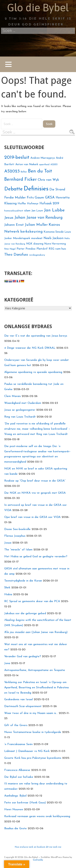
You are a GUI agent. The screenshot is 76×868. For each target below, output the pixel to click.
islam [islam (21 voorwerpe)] (27, 211)
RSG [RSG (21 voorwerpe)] (51, 249)
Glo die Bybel (38, 7)
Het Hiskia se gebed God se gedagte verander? (36, 557)
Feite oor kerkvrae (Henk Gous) (25, 803)
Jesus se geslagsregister (20, 410)
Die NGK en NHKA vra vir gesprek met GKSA (35, 493)
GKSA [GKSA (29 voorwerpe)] (50, 198)
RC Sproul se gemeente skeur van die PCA (32, 601)
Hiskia (8, 595)
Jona (7, 663)
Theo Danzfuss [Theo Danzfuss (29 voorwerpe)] (16, 255)
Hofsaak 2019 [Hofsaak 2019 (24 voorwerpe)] (49, 204)
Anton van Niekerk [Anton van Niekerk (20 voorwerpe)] (27, 164)
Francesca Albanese (17, 770)
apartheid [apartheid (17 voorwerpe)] (44, 165)
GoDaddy (38, 860)
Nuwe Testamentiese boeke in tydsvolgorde (33, 732)
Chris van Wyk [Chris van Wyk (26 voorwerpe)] (48, 180)
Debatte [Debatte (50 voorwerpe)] (13, 189)
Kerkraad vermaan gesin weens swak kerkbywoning (37, 816)
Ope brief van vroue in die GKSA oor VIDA (32, 517)
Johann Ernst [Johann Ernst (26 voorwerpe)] (14, 225)
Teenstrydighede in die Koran (23, 581)
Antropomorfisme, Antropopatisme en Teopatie (35, 670)
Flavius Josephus (15, 536)
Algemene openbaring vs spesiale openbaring (33, 372)
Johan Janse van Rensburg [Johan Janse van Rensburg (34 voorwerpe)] (39, 218)
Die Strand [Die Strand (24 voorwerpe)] (57, 190)
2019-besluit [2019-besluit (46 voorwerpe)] (17, 158)
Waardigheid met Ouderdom (23, 403)
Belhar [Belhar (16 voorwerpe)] (24, 172)
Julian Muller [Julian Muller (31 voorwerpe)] (36, 225)
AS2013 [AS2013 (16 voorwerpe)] (54, 165)
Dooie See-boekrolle (17, 529)
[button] (8, 64)
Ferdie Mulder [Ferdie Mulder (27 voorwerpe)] (15, 198)
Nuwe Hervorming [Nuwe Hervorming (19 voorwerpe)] (55, 244)
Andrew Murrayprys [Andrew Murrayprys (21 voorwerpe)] (43, 158)
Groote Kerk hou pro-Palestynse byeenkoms (33, 758)
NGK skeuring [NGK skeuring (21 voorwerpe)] (35, 244)
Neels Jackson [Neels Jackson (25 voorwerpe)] (54, 238)
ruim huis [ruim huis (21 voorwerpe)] (61, 249)
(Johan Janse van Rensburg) (36, 632)
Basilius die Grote (16, 829)
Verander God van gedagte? (23, 657)
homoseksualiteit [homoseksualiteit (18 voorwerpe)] (14, 211)
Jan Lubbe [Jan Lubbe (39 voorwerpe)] (54, 210)
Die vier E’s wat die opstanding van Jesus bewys (36, 336)
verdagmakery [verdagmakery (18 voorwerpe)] (37, 255)
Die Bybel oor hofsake (19, 777)
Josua (8, 543)
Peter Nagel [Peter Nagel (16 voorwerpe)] (10, 249)
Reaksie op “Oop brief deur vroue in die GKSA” (35, 481)
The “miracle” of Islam (18, 550)
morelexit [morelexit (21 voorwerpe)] (37, 238)
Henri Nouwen (14, 810)
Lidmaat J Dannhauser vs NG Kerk (27, 751)
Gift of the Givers (16, 725)
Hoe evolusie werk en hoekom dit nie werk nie (38, 847)
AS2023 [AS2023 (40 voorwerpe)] (12, 171)
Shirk (7, 588)
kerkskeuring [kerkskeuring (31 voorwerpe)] (31, 232)
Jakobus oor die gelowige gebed (25, 613)
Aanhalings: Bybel (15, 796)
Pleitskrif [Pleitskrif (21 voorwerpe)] (42, 249)
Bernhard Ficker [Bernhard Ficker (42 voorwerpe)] (20, 180)
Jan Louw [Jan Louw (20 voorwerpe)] (37, 211)
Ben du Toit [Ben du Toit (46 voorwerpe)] (40, 171)
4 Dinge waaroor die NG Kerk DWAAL (30, 348)
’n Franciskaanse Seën (18, 744)
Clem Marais (12, 396)
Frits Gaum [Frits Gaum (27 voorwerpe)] (35, 198)
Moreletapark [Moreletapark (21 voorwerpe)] (22, 238)
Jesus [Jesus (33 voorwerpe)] (9, 218)
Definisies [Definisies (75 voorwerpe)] (36, 189)
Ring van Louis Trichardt (20, 417)
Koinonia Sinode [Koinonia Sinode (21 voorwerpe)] (54, 232)
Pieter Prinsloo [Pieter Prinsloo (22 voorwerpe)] (26, 249)
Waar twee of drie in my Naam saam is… (31, 713)
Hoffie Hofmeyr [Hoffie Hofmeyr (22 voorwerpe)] (28, 204)
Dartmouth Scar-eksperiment (23, 706)
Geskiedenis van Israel (19, 700)
